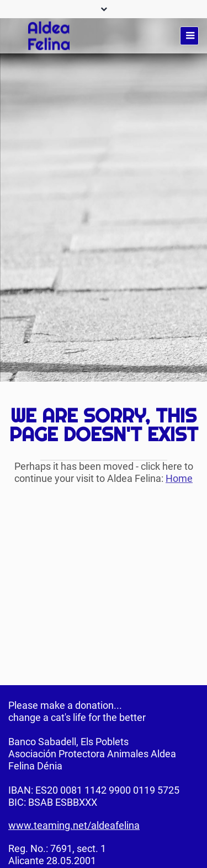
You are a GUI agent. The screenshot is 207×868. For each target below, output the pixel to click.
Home (179, 478)
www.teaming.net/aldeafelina (74, 825)
